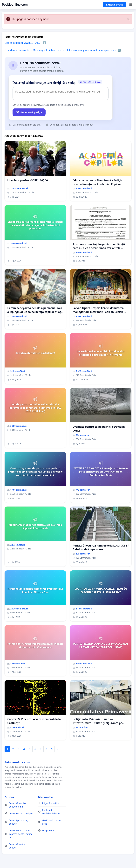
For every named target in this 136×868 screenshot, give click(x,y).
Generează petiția (29, 112)
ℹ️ (45, 43)
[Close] (128, 19)
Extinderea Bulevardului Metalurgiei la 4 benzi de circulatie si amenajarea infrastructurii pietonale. (61, 50)
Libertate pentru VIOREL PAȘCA (23, 43)
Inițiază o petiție (115, 5)
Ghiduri (10, 797)
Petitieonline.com (15, 5)
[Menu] (131, 5)
